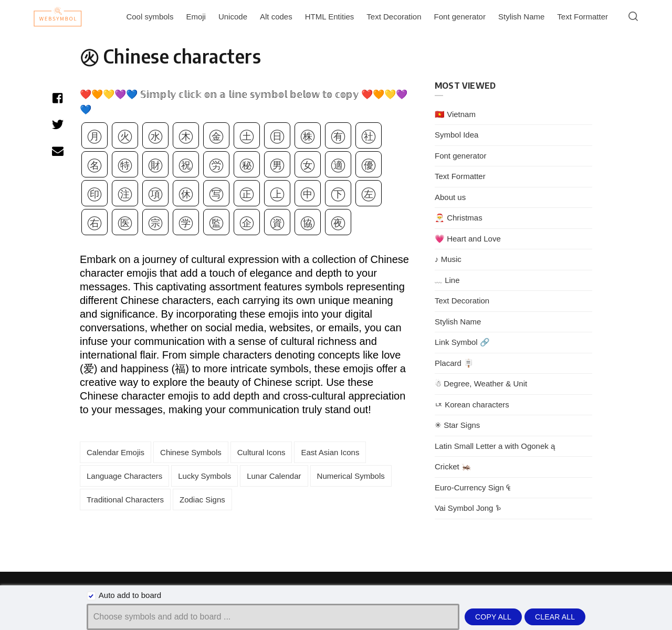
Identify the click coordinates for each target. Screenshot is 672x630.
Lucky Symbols (204, 476)
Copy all (493, 617)
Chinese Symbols (191, 452)
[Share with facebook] (57, 98)
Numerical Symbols (351, 476)
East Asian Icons (330, 452)
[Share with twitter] (57, 124)
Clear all (555, 617)
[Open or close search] (633, 17)
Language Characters (124, 476)
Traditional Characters (125, 500)
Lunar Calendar (274, 476)
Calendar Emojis (115, 452)
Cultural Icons (261, 452)
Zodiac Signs (202, 500)
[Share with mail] (57, 151)
